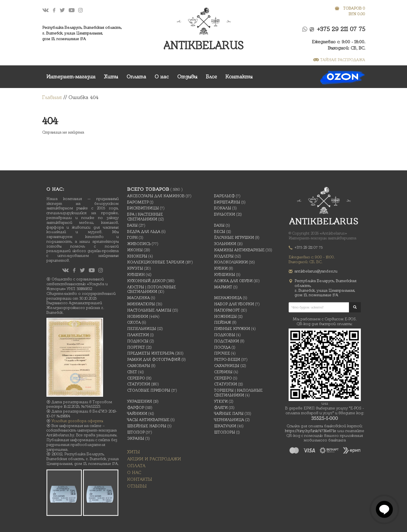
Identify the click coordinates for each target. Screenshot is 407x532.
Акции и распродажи (154, 459)
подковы (225, 335)
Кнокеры (137, 256)
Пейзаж (223, 322)
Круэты (135, 268)
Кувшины (225, 274)
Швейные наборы (147, 426)
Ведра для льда (144, 231)
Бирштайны (227, 202)
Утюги (221, 401)
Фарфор (136, 407)
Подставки (227, 341)
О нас (162, 77)
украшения (140, 401)
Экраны (136, 438)
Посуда (222, 347)
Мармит (223, 287)
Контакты (239, 77)
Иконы (135, 250)
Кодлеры (224, 256)
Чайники (137, 413)
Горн (132, 237)
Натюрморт (227, 310)
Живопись (139, 244)
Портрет (136, 347)
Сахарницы (227, 366)
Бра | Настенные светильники (145, 217)
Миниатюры (141, 304)
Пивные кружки (232, 329)
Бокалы (223, 208)
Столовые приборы (149, 390)
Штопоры (225, 432)
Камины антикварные (239, 250)
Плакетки (138, 335)
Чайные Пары (229, 413)
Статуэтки (139, 384)
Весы (220, 231)
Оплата (136, 77)
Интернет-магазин (71, 77)
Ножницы (225, 316)
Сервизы (223, 372)
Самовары (139, 366)
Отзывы (187, 77)
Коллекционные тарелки (156, 262)
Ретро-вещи (227, 359)
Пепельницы (142, 329)
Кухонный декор (146, 281)
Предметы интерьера (151, 353)
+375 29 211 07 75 (341, 29)
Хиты (111, 77)
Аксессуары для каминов (156, 196)
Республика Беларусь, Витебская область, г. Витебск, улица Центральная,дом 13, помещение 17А (82, 33)
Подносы (138, 341)
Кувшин (136, 274)
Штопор (136, 432)
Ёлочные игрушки (234, 237)
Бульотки (225, 214)
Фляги (221, 407)
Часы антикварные (148, 420)
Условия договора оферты (77, 421)
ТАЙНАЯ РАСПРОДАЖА (339, 60)
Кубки (221, 268)
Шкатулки (225, 426)
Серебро (136, 378)
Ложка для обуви (233, 281)
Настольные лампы (149, 310)
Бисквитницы (143, 208)
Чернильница (229, 420)
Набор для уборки (234, 304)
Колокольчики (231, 262)
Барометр (138, 202)
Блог (211, 77)
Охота (134, 322)
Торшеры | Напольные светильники (238, 393)
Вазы (132, 225)
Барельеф (224, 196)
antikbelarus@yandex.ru (316, 271)
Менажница (228, 298)
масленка (138, 298)
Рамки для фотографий (154, 359)
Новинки (138, 316)
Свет (132, 372)
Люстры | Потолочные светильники (152, 289)
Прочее (222, 353)
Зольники (225, 244)
